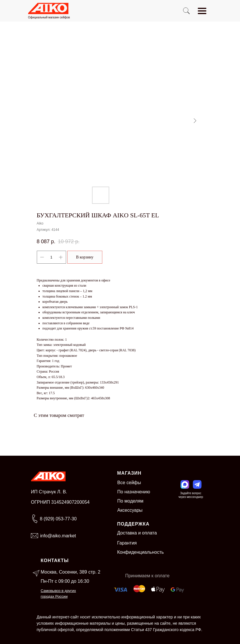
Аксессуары (130, 510)
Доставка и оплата (137, 533)
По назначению (134, 492)
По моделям (130, 501)
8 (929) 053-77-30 (58, 519)
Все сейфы (129, 483)
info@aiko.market (58, 536)
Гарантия (127, 543)
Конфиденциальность (141, 552)
